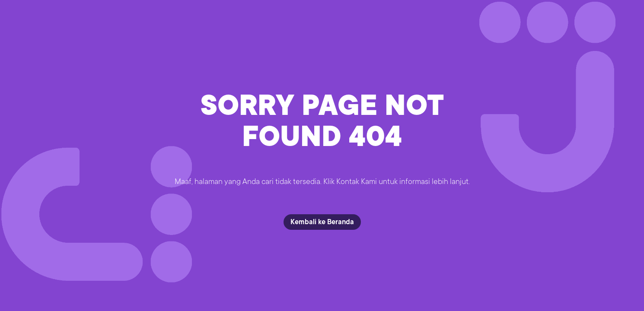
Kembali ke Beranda (322, 222)
